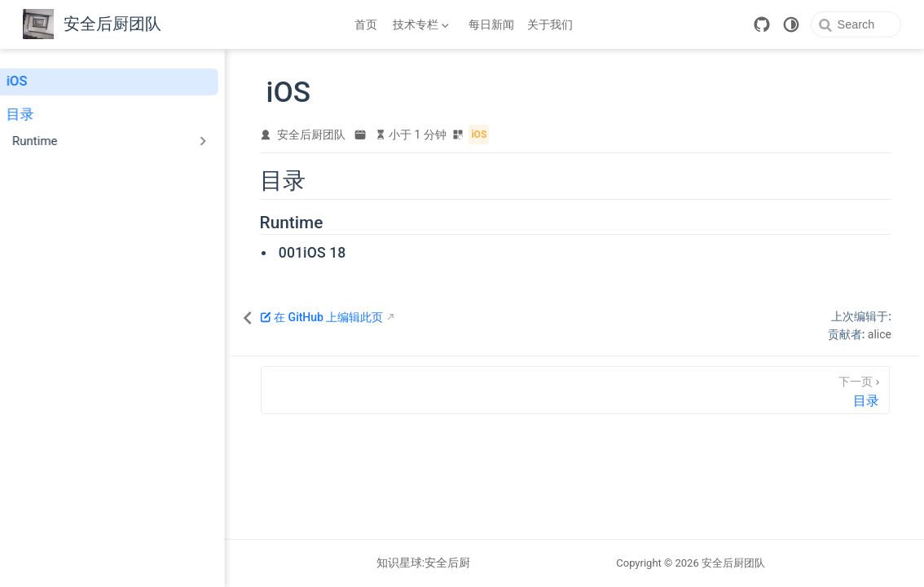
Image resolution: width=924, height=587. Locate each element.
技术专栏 (420, 28)
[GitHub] (748, 24)
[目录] (592, 391)
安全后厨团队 (345, 135)
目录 (30, 115)
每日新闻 (491, 24)
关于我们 (550, 24)
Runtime (325, 223)
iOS (27, 81)
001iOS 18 (346, 254)
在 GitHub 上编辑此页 (355, 318)
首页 (366, 24)
